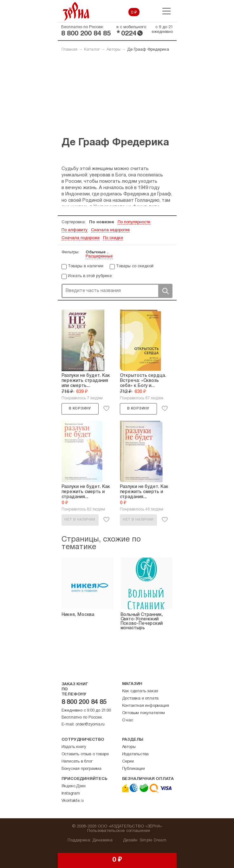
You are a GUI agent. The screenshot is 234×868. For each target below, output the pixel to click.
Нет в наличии (80, 520)
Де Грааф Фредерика (148, 50)
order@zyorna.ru (90, 725)
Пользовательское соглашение (119, 831)
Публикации (133, 769)
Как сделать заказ (140, 691)
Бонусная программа (81, 769)
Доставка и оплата (140, 699)
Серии (128, 762)
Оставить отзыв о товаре (85, 754)
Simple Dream (153, 840)
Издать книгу (74, 747)
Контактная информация (146, 706)
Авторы (114, 50)
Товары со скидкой (135, 266)
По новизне (102, 222)
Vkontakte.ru (73, 801)
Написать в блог (77, 762)
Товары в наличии (86, 266)
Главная (69, 50)
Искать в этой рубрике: (90, 276)
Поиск (165, 291)
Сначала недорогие (110, 230)
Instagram (71, 794)
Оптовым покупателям (143, 713)
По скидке (113, 238)
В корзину (80, 409)
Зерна (76, 11)
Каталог (92, 50)
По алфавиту (75, 230)
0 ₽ (134, 13)
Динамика (103, 840)
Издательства (136, 754)
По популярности (134, 222)
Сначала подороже (81, 238)
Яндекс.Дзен (74, 786)
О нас (128, 720)
